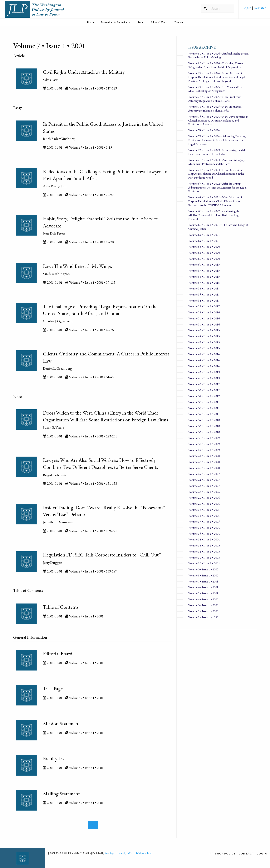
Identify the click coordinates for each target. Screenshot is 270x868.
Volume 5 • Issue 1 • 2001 (203, 593)
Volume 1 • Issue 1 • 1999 (203, 617)
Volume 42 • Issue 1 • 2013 (204, 372)
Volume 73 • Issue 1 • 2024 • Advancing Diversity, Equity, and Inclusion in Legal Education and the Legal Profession (217, 140)
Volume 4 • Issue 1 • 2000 (203, 599)
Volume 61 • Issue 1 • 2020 (204, 259)
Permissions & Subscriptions (116, 22)
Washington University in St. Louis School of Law (128, 853)
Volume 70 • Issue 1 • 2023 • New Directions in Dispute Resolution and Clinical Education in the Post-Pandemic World (216, 174)
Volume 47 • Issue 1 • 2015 (204, 342)
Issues (141, 22)
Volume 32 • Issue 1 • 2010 (204, 432)
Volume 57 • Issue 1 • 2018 (204, 283)
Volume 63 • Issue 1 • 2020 (204, 246)
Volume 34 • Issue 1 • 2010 (204, 420)
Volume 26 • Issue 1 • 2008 (204, 468)
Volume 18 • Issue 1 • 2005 (204, 516)
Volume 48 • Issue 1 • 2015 (204, 336)
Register (259, 8)
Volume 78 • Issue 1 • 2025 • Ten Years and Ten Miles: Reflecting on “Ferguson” (215, 89)
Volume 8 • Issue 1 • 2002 (203, 575)
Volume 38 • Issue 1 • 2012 (204, 396)
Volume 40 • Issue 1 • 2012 (204, 384)
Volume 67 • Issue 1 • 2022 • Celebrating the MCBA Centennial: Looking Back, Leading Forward (214, 215)
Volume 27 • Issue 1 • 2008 (204, 462)
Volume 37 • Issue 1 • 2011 (204, 402)
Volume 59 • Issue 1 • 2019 (204, 270)
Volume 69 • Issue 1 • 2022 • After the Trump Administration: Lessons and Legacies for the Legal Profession (217, 187)
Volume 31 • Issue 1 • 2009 (204, 438)
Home (91, 22)
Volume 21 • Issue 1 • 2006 (204, 497)
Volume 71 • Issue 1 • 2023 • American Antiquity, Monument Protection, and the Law (217, 162)
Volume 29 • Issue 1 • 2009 (204, 450)
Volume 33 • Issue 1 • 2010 (204, 426)
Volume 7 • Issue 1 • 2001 (203, 581)
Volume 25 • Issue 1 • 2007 (204, 474)
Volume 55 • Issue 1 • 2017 (204, 294)
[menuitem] (254, 9)
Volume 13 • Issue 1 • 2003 (204, 545)
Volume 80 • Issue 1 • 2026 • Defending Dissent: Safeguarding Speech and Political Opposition (216, 65)
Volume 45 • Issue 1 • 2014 (204, 354)
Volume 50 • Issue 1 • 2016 (204, 324)
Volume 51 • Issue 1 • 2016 (204, 318)
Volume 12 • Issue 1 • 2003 (204, 551)
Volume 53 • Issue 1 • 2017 (204, 306)
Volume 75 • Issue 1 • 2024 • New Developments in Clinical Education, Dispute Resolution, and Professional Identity (218, 120)
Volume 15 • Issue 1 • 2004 (204, 533)
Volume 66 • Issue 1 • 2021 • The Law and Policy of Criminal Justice (218, 227)
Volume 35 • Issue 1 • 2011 (204, 414)
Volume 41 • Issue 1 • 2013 (204, 378)
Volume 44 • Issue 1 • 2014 (204, 360)
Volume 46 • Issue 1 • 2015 (204, 348)
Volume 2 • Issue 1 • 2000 (203, 611)
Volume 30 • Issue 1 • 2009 (204, 444)
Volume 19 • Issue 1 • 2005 (204, 510)
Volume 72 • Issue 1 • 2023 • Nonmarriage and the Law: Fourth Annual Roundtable (218, 152)
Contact (178, 22)
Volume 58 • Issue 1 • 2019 (204, 276)
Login (247, 8)
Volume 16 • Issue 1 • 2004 (204, 527)
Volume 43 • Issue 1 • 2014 (204, 366)
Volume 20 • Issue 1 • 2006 (204, 504)
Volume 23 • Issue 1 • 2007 (204, 486)
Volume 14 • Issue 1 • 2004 (204, 539)
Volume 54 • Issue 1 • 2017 (204, 300)
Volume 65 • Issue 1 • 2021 (204, 235)
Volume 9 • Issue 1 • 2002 (203, 569)
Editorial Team (159, 22)
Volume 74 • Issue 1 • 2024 (204, 130)
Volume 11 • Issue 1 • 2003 (204, 557)
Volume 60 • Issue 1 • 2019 (204, 264)
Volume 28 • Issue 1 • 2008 (204, 456)
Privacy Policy (223, 854)
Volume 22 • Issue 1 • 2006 (204, 492)
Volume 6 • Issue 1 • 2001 (203, 587)
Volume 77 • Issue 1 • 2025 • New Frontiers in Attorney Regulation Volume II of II (215, 99)
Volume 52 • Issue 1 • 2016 (204, 312)
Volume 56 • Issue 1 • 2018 (204, 288)
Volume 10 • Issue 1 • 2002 (204, 563)
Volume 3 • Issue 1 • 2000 (203, 605)
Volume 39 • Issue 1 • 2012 (204, 390)
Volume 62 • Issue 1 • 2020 (204, 253)
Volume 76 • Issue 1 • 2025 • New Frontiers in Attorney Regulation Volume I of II (215, 108)
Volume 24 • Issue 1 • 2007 (204, 480)
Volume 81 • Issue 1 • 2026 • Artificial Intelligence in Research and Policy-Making (218, 55)
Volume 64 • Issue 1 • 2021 (204, 241)
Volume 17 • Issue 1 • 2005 (204, 521)
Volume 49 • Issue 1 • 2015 (204, 330)
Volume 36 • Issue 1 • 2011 (204, 408)
